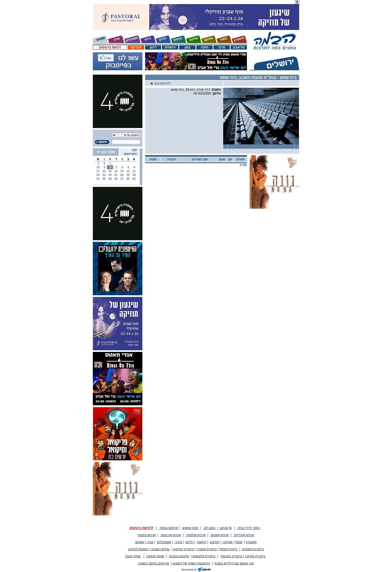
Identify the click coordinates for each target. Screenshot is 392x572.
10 (98, 167)
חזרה (243, 165)
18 (134, 175)
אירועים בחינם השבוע (154, 563)
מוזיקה (227, 542)
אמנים (140, 542)
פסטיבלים (164, 542)
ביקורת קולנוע (184, 549)
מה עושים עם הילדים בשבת (234, 563)
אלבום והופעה (179, 556)
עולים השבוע (160, 549)
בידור (178, 542)
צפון (187, 47)
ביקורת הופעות (231, 556)
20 (122, 175)
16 (104, 171)
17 (98, 171)
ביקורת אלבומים (204, 556)
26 (128, 179)
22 (110, 175)
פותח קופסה (155, 556)
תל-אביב (239, 47)
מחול (239, 542)
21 (116, 175)
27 (122, 179)
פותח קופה (133, 556)
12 (128, 171)
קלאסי (202, 542)
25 (134, 179)
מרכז (222, 47)
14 (116, 171)
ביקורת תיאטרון (253, 549)
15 (110, 171)
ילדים (190, 542)
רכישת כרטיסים (110, 47)
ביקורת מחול (228, 549)
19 (128, 175)
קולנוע (215, 542)
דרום (153, 47)
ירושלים (170, 47)
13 (122, 171)
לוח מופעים (160, 83)
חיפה (205, 47)
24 (98, 175)
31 (98, 179)
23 (104, 175)
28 (116, 179)
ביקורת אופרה (207, 549)
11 (134, 171)
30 (104, 179)
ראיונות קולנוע (138, 549)
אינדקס (136, 47)
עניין (150, 542)
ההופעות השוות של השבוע (191, 563)
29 (110, 179)
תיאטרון (251, 542)
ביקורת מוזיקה (255, 556)
